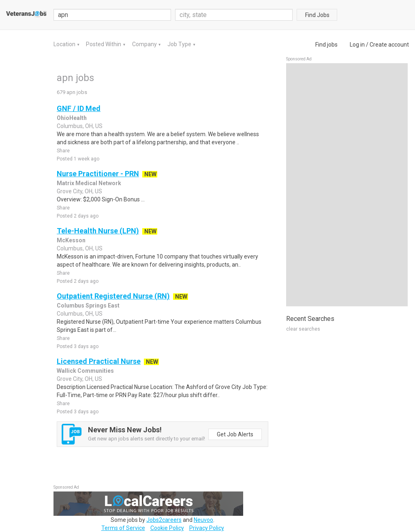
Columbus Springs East (88, 306)
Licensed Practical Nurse (99, 361)
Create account (389, 45)
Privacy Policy (207, 528)
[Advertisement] (347, 185)
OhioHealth (72, 118)
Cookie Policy (167, 528)
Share (63, 151)
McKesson (71, 240)
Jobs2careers (164, 520)
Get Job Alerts (235, 434)
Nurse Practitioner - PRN (98, 174)
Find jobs (326, 45)
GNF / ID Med (79, 108)
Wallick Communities (85, 371)
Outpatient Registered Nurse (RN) (113, 296)
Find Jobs (317, 15)
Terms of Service (123, 528)
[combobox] (234, 15)
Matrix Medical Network (89, 183)
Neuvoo (203, 520)
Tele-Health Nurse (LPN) (98, 231)
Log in (357, 45)
